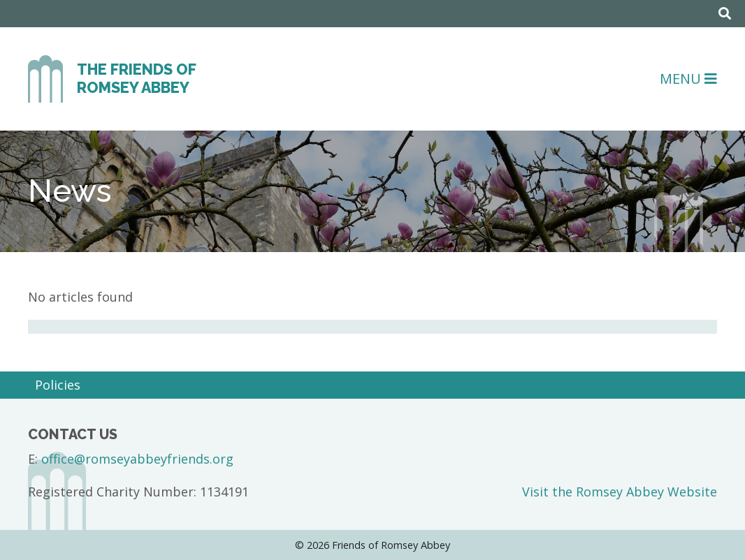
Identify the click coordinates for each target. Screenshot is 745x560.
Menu (688, 79)
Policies (58, 385)
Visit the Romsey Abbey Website (620, 492)
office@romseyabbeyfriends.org (137, 459)
